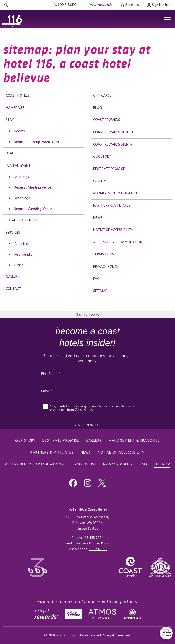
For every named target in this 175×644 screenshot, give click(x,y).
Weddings (22, 198)
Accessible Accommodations (119, 242)
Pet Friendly (23, 255)
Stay (10, 120)
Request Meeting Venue (33, 188)
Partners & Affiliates (112, 206)
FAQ (96, 279)
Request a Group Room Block (37, 142)
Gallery (13, 277)
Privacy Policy (106, 267)
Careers (100, 181)
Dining (19, 265)
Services (13, 233)
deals (11, 153)
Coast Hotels (18, 96)
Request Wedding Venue (33, 209)
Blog (98, 108)
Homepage (15, 108)
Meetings (22, 177)
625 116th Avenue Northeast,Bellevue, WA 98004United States (87, 523)
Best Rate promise (109, 169)
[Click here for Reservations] (98, 549)
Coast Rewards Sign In (113, 145)
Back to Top (87, 315)
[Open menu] (167, 18)
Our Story (102, 157)
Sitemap (100, 291)
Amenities (22, 244)
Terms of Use (104, 254)
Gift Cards (102, 96)
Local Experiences (21, 220)
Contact (13, 289)
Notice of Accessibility (113, 230)
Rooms (20, 131)
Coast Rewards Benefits (114, 132)
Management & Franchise (116, 193)
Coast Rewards (107, 120)
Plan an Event (18, 166)
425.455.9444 (93, 538)
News (98, 218)
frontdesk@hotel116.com (92, 544)
